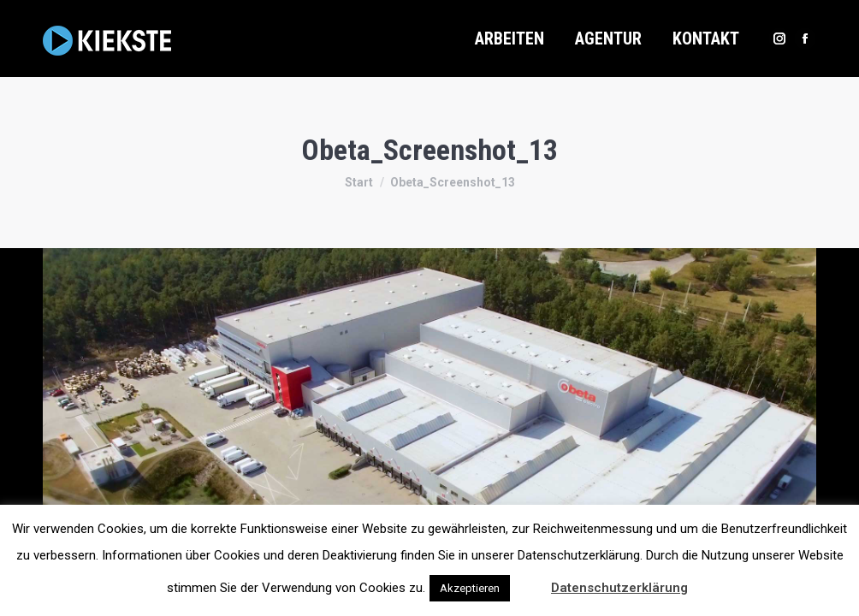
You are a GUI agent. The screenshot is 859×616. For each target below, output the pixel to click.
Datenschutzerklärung (619, 588)
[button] (529, 580)
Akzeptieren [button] (470, 588)
